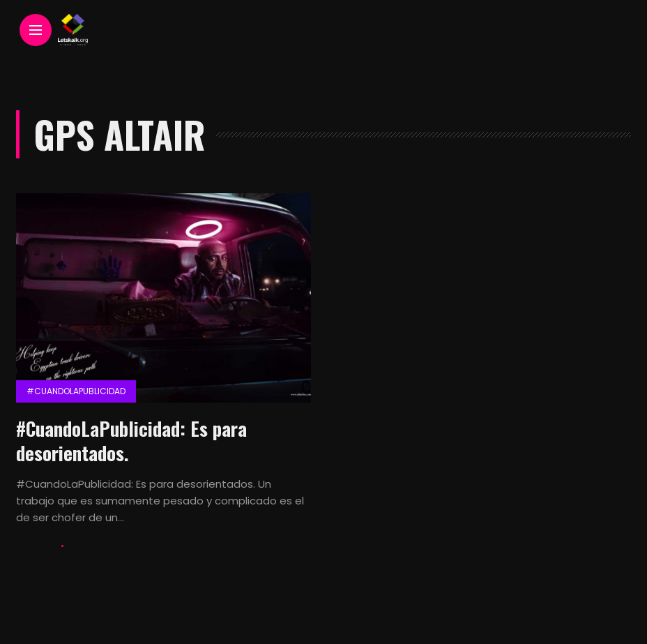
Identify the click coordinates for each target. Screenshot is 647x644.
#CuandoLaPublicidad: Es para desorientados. (131, 441)
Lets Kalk (36, 546)
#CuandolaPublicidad (76, 391)
